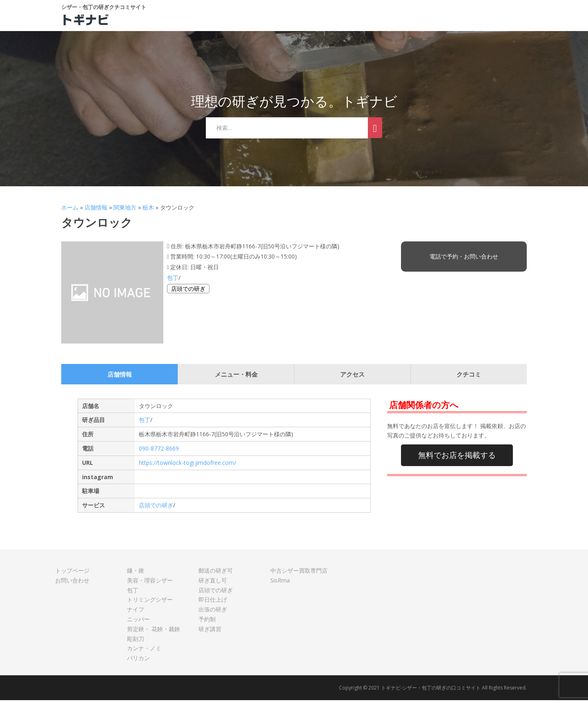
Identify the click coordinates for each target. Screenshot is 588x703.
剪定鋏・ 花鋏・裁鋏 (154, 632)
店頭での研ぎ (188, 291)
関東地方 (125, 210)
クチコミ (469, 377)
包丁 (173, 280)
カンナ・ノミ (144, 651)
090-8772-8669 (159, 451)
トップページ (72, 573)
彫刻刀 (136, 642)
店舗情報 (96, 210)
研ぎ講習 (210, 632)
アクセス (352, 377)
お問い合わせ (72, 583)
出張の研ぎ (213, 612)
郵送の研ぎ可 (216, 573)
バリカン (138, 661)
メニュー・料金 (236, 377)
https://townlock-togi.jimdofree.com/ (187, 465)
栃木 (148, 210)
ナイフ (136, 612)
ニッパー (138, 622)
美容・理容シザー (150, 583)
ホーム (70, 210)
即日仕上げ (213, 602)
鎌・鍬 (136, 573)
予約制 (207, 622)
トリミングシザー (150, 602)
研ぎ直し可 (213, 583)
